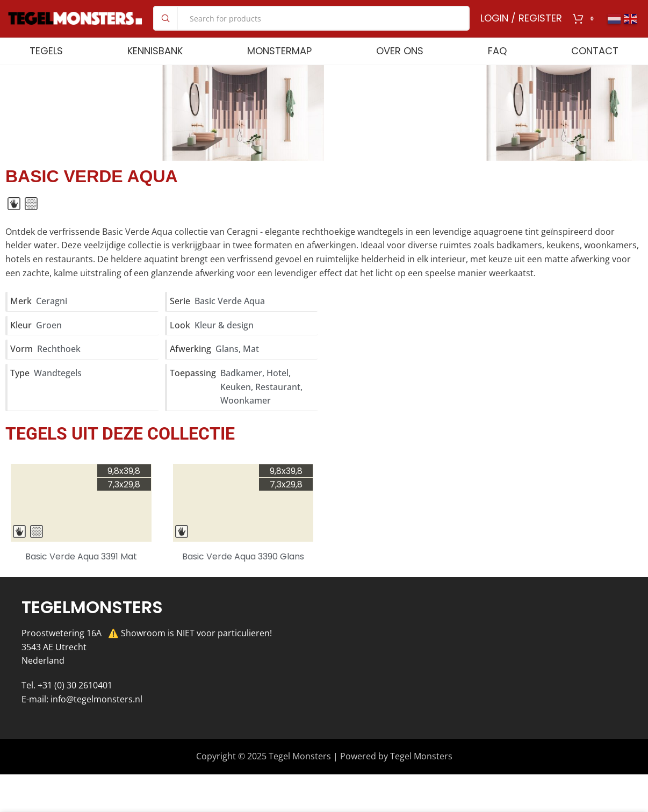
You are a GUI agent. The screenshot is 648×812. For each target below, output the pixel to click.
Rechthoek (59, 368)
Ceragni (52, 320)
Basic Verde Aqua (230, 320)
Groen (49, 344)
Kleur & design (224, 344)
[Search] (311, 28)
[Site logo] (75, 27)
